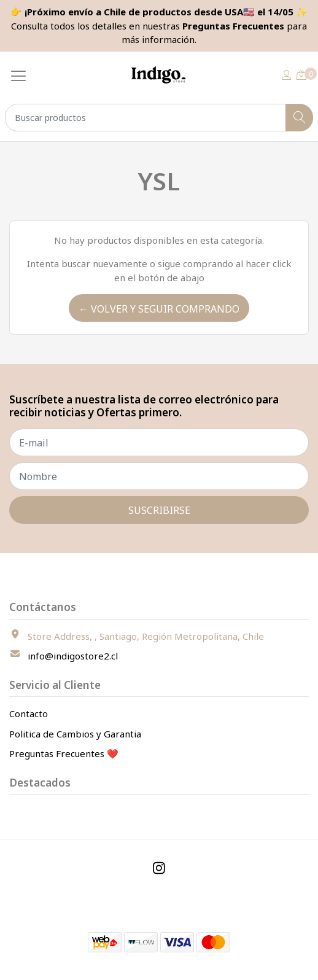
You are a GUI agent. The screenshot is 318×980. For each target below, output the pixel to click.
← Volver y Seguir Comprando (159, 309)
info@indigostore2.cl (73, 656)
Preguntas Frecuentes (233, 26)
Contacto (29, 714)
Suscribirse (159, 510)
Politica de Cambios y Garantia (75, 734)
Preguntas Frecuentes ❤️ (64, 753)
